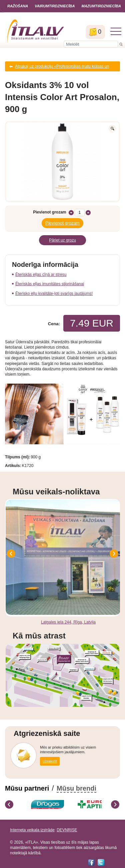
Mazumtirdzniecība (101, 6)
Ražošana (18, 6)
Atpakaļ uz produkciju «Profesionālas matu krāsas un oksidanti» (62, 68)
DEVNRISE (67, 830)
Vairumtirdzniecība (55, 6)
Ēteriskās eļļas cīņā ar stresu (41, 275)
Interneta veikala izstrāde (32, 830)
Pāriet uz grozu (62, 240)
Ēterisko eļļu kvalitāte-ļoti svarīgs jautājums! (54, 294)
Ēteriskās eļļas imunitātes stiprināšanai (50, 284)
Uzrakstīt (50, 761)
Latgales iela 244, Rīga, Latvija (68, 622)
